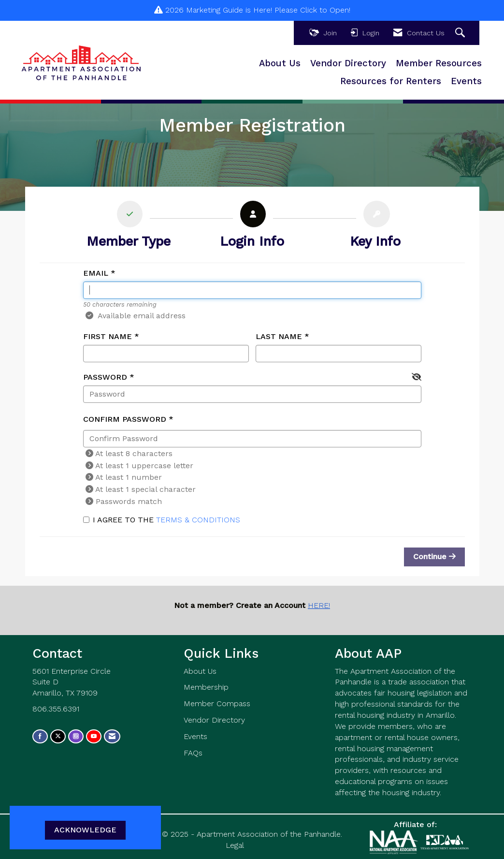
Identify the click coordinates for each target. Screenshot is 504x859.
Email (96, 273)
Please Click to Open (312, 10)
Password (105, 377)
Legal (235, 845)
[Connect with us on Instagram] (76, 736)
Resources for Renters (391, 81)
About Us (280, 63)
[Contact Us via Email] (112, 736)
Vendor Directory (348, 63)
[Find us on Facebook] (40, 736)
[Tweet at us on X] (58, 736)
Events (466, 81)
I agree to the (162, 520)
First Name (108, 336)
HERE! (319, 605)
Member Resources (439, 63)
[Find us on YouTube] (94, 736)
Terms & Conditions (198, 520)
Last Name (279, 336)
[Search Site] (461, 33)
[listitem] (129, 227)
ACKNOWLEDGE (85, 830)
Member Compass (217, 703)
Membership (206, 687)
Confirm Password (125, 419)
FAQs (193, 753)
